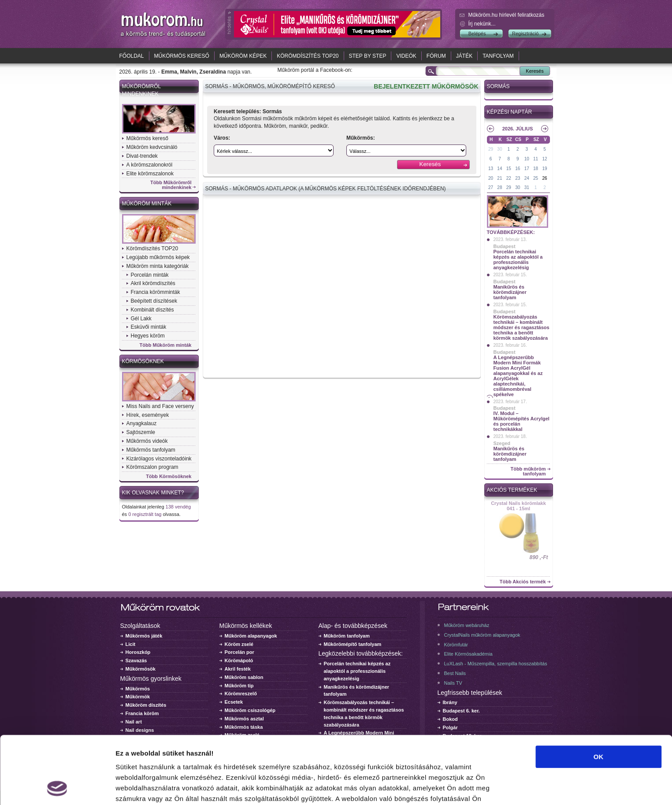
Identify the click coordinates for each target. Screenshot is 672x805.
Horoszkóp (138, 652)
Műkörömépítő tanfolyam (353, 644)
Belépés (477, 33)
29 (491, 149)
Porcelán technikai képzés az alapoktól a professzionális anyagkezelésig (518, 260)
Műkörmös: (361, 138)
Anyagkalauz (142, 423)
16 (518, 169)
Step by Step (368, 56)
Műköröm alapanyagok (251, 636)
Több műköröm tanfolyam (528, 471)
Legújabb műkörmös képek (158, 257)
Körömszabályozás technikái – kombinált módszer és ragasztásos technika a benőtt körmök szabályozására (522, 327)
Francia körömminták (156, 292)
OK (599, 693)
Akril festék (238, 669)
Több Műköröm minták (166, 345)
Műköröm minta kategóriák (158, 266)
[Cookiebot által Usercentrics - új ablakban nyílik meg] (57, 788)
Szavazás (136, 660)
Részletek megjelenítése (154, 788)
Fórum (436, 56)
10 (527, 159)
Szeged (502, 443)
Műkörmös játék (144, 636)
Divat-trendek (142, 156)
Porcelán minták (150, 275)
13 (491, 169)
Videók (406, 56)
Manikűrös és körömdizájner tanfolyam (510, 292)
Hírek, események (148, 415)
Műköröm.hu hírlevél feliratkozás (507, 15)
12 (544, 159)
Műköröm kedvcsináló (152, 147)
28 (499, 187)
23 (518, 178)
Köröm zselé (239, 644)
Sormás (498, 86)
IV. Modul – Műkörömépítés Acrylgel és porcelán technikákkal (522, 421)
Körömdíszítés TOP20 (308, 56)
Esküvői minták (149, 327)
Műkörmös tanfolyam (151, 450)
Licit (131, 644)
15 (509, 169)
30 (499, 149)
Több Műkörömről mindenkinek (171, 185)
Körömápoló (239, 660)
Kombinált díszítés (152, 310)
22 (509, 178)
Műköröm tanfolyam (347, 636)
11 (536, 159)
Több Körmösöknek (169, 477)
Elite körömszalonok (150, 174)
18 (536, 169)
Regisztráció (525, 33)
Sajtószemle (141, 432)
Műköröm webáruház (467, 625)
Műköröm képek (243, 56)
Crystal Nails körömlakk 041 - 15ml (518, 506)
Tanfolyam (498, 56)
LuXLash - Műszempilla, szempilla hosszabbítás (496, 664)
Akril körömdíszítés (153, 283)
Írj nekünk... (482, 24)
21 (499, 178)
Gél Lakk (141, 319)
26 (544, 178)
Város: (222, 138)
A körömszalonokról (150, 165)
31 (527, 187)
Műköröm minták (147, 204)
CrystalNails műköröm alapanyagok (482, 635)
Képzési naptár (510, 112)
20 (491, 178)
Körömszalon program (152, 467)
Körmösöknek (143, 361)
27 (491, 187)
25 (536, 178)
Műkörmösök (141, 669)
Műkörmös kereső (182, 56)
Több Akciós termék (523, 582)
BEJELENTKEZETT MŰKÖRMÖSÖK (426, 86)
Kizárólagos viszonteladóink (159, 459)
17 (527, 169)
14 (499, 169)
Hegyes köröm (148, 336)
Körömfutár (456, 645)
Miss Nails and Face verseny (160, 406)
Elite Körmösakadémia (468, 654)
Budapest (505, 246)
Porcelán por (239, 652)
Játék (464, 56)
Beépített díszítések (154, 301)
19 (544, 169)
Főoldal (132, 56)
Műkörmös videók (147, 441)
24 (527, 178)
